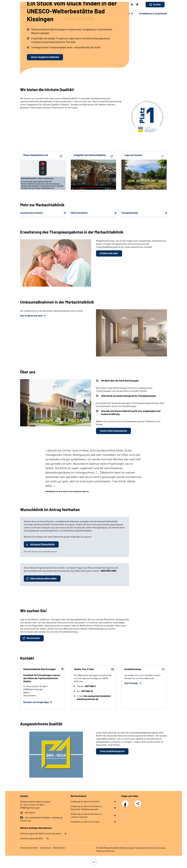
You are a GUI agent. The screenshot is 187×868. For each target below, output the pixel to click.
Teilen (138, 804)
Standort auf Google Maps (36, 702)
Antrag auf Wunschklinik (42, 544)
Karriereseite (33, 638)
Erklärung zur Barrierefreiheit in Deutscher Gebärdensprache (86, 808)
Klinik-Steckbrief (79, 213)
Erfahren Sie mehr (109, 253)
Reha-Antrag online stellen (43, 578)
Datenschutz (59, 848)
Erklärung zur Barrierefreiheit (85, 801)
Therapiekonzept (130, 213)
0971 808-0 (30, 813)
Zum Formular (131, 683)
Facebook (126, 802)
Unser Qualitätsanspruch (112, 751)
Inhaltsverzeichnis (29, 848)
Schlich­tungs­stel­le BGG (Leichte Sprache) (40, 833)
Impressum (45, 848)
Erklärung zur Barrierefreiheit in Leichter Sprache (86, 815)
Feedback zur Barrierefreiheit (85, 822)
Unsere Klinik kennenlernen (113, 431)
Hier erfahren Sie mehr (31, 316)
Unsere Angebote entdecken (45, 57)
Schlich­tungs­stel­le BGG (31, 838)
